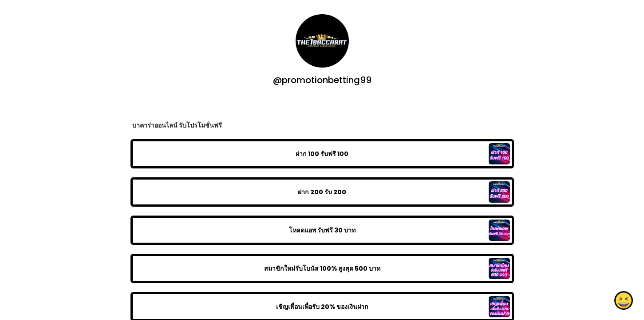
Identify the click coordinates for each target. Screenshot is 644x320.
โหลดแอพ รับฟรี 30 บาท (322, 230)
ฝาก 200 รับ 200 (322, 192)
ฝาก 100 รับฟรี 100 (322, 154)
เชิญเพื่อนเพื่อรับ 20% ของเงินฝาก (322, 307)
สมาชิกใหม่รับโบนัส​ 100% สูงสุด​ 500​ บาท (322, 268)
